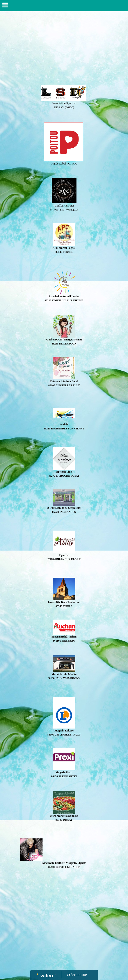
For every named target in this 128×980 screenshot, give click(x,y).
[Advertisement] (64, 47)
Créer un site (77, 975)
